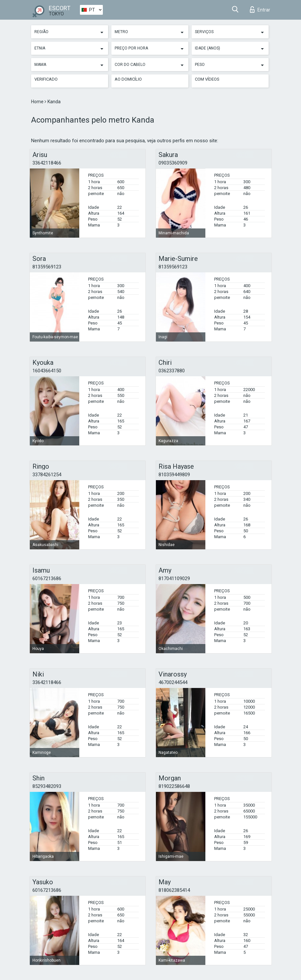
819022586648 (174, 786)
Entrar (260, 10)
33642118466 (47, 163)
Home (38, 102)
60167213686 (47, 578)
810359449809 (174, 475)
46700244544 (173, 682)
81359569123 (47, 267)
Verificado (46, 79)
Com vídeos (207, 79)
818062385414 (174, 890)
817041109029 (174, 578)
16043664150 (47, 371)
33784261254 (47, 475)
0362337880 (172, 371)
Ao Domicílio (128, 79)
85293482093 (47, 786)
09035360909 (173, 163)
